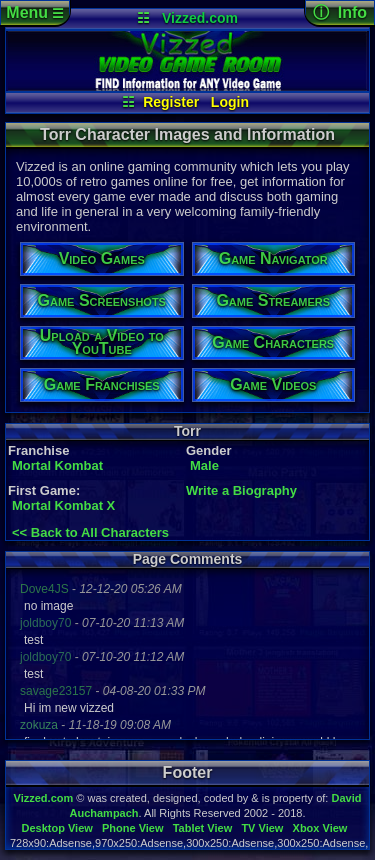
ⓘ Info (340, 12)
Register (171, 102)
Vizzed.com (200, 18)
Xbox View (320, 828)
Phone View (133, 828)
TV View (262, 828)
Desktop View (56, 828)
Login (230, 102)
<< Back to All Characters (90, 532)
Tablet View (203, 828)
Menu (34, 12)
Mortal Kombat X (63, 505)
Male (204, 465)
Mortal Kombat (57, 465)
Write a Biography (241, 490)
